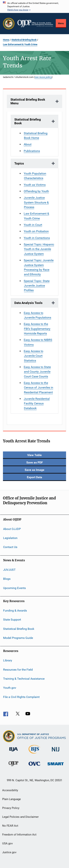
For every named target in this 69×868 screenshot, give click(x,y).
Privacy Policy (11, 808)
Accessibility (10, 790)
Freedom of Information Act (19, 835)
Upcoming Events (14, 588)
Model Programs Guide (18, 638)
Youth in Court (33, 225)
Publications (32, 151)
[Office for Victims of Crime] (34, 766)
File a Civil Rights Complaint (21, 697)
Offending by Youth (36, 191)
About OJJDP (12, 529)
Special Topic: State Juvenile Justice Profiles (37, 286)
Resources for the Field (18, 669)
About (28, 144)
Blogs (7, 579)
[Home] (35, 24)
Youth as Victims (35, 185)
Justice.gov (9, 852)
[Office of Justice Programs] (9, 24)
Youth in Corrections (37, 238)
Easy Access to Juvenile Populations (37, 315)
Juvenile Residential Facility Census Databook (37, 403)
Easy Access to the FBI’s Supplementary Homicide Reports (37, 329)
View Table (34, 455)
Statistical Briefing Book (24, 40)
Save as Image (34, 470)
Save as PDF (35, 462)
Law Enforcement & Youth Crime (20, 44)
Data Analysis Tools (28, 303)
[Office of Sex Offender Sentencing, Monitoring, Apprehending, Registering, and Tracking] (56, 766)
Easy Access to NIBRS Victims (38, 342)
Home (6, 40)
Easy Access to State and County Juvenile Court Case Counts (37, 372)
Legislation (10, 538)
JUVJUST (9, 570)
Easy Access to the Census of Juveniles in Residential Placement (38, 388)
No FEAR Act (10, 826)
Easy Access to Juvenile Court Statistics (33, 356)
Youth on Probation (36, 231)
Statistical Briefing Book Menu (28, 101)
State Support (12, 620)
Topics (19, 163)
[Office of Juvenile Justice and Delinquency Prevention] (13, 767)
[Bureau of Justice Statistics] (34, 754)
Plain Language (11, 799)
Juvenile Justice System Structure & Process (36, 202)
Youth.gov (10, 688)
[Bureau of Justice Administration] (14, 752)
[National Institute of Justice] (56, 752)
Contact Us (10, 547)
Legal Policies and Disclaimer (20, 817)
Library (8, 660)
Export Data (34, 477)
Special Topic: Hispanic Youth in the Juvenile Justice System (39, 249)
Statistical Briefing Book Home (36, 136)
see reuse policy (43, 77)
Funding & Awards (15, 611)
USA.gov (7, 843)
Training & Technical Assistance (24, 679)
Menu (61, 23)
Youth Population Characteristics (35, 176)
